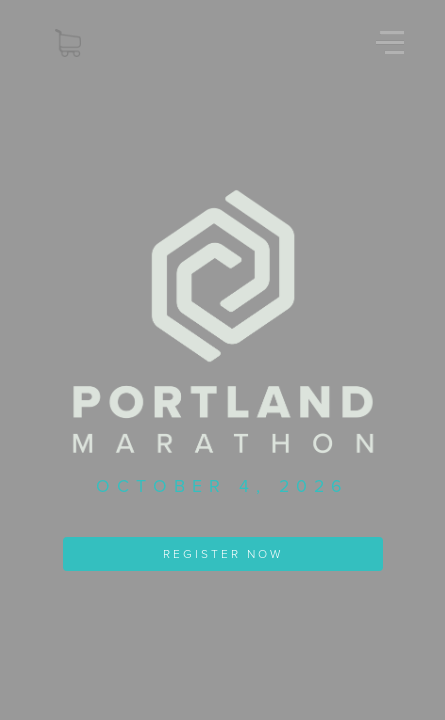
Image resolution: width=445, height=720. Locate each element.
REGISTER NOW (223, 554)
